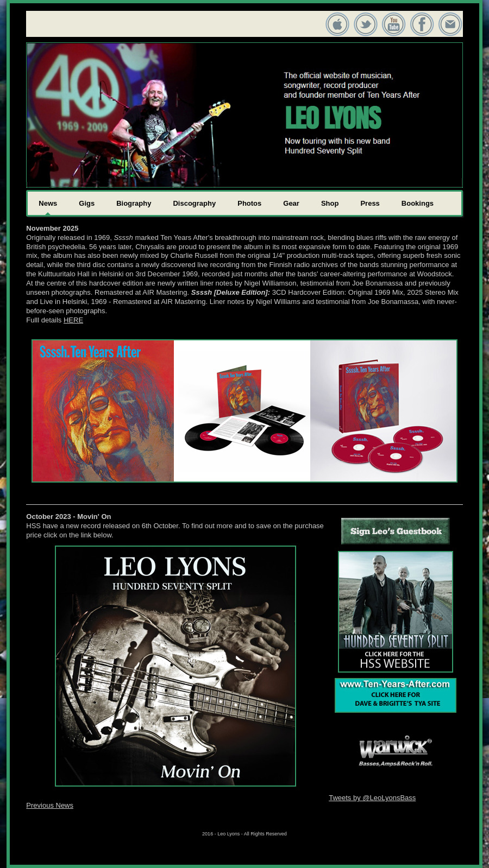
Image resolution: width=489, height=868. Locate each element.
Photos (249, 203)
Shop (330, 203)
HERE (73, 320)
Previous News (50, 805)
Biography (134, 203)
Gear (291, 203)
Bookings (418, 203)
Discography (194, 203)
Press (370, 203)
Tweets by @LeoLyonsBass (372, 798)
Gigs (87, 203)
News (48, 203)
